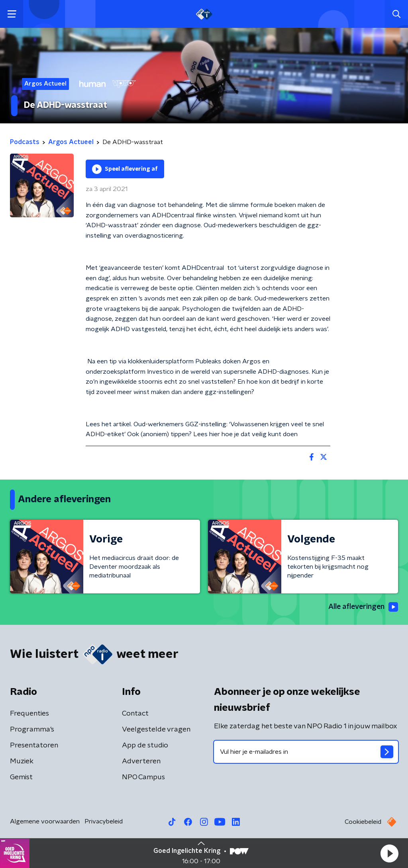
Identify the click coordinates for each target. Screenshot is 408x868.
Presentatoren (34, 745)
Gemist (21, 777)
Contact (135, 714)
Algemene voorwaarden (45, 821)
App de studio (145, 745)
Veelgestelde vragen (156, 730)
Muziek (22, 761)
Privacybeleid (104, 821)
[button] (389, 853)
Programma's (32, 730)
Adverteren (141, 761)
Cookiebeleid (363, 822)
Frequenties (29, 714)
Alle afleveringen (362, 607)
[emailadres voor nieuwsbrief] (306, 752)
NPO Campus (143, 777)
